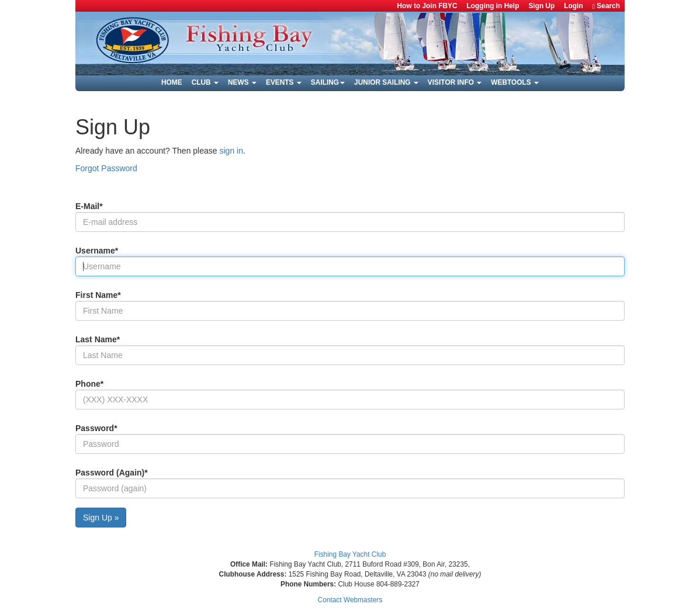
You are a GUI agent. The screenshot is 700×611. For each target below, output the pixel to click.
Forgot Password (106, 168)
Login (573, 6)
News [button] (242, 82)
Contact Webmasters (350, 600)
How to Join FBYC (427, 6)
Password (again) (112, 473)
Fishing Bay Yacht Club (350, 554)
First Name (98, 295)
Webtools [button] (515, 82)
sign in (231, 151)
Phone (89, 384)
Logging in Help (493, 6)
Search (606, 6)
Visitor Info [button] (455, 82)
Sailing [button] (328, 82)
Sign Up (541, 6)
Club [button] (205, 82)
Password (96, 428)
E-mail (89, 206)
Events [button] (284, 82)
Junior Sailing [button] (386, 82)
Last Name (98, 339)
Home (172, 82)
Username (97, 251)
